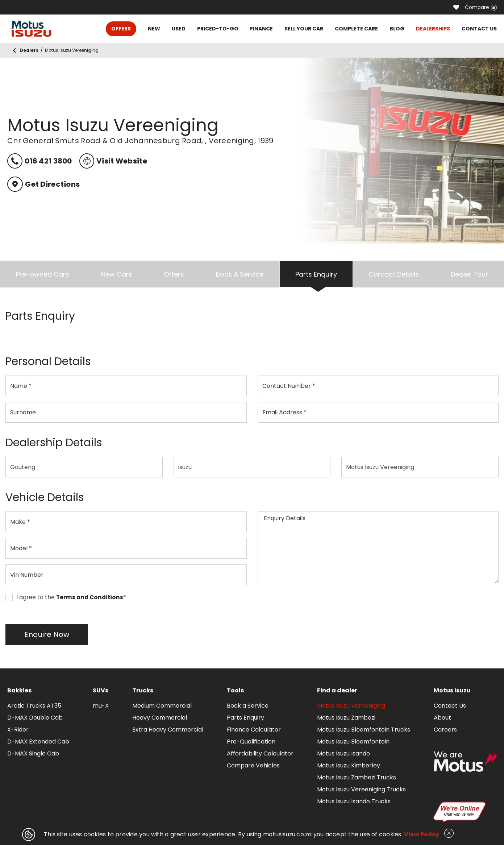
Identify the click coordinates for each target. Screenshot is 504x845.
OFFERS (121, 29)
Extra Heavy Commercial (168, 730)
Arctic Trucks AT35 (34, 706)
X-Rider (18, 730)
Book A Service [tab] (240, 274)
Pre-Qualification (251, 742)
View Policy (422, 834)
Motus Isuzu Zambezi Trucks (357, 777)
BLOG (397, 29)
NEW (154, 29)
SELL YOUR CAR (304, 29)
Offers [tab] (174, 274)
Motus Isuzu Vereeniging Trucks (361, 789)
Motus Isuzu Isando (343, 753)
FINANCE (261, 29)
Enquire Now (47, 634)
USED (179, 29)
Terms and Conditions (90, 597)
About (442, 718)
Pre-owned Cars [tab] (43, 274)
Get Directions (43, 184)
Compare (481, 7)
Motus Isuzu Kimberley (349, 765)
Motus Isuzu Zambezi (346, 718)
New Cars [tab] (117, 274)
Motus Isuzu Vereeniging (351, 706)
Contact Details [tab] (394, 274)
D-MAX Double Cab (35, 718)
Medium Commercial (162, 706)
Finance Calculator (254, 730)
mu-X (101, 706)
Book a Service (248, 706)
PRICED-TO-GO (218, 29)
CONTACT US (479, 29)
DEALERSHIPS (433, 29)
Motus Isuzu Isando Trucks (354, 801)
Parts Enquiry (245, 718)
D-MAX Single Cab (33, 753)
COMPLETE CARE (356, 29)
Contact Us (450, 706)
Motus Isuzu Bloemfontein (353, 742)
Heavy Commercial (160, 718)
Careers (445, 730)
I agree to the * (66, 597)
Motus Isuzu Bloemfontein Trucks (364, 730)
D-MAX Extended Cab (38, 742)
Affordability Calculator (260, 753)
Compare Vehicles (253, 765)
